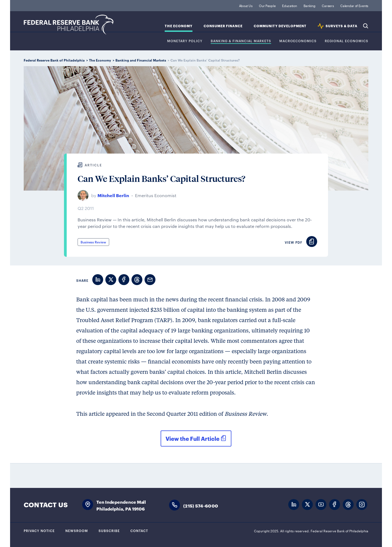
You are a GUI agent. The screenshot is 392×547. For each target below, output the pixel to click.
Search (366, 26)
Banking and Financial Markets (141, 60)
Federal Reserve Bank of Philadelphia (69, 25)
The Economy (179, 26)
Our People (267, 5)
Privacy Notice (39, 530)
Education (289, 5)
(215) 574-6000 (201, 505)
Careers (328, 5)
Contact (139, 530)
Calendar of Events (354, 5)
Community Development (280, 26)
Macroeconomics (298, 41)
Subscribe (109, 530)
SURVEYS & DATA (342, 26)
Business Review (93, 242)
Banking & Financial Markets (241, 41)
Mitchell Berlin (113, 195)
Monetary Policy (185, 41)
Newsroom (77, 530)
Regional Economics (347, 41)
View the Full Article (192, 438)
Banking (310, 5)
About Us (246, 5)
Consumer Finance (223, 26)
